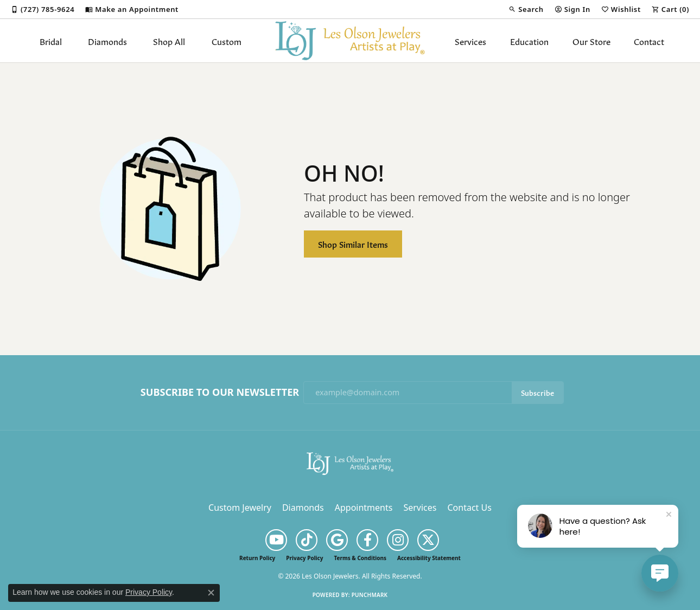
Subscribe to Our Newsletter (220, 393)
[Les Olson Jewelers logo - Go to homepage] (350, 41)
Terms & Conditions (360, 558)
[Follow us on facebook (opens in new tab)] (367, 540)
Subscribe (537, 392)
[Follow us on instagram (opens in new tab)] (398, 540)
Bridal (51, 41)
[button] (526, 9)
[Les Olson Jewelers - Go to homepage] (350, 463)
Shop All (169, 41)
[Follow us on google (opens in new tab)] (337, 540)
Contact (649, 41)
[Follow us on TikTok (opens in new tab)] (307, 540)
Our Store (591, 41)
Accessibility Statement (429, 558)
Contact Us (469, 508)
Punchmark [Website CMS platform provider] (370, 595)
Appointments (364, 508)
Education (529, 41)
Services (470, 41)
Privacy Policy (304, 558)
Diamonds (107, 41)
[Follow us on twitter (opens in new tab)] (428, 540)
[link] (43, 9)
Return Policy (257, 558)
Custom (227, 41)
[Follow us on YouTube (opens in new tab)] (276, 540)
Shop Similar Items (353, 244)
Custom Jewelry (240, 508)
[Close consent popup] (211, 593)
